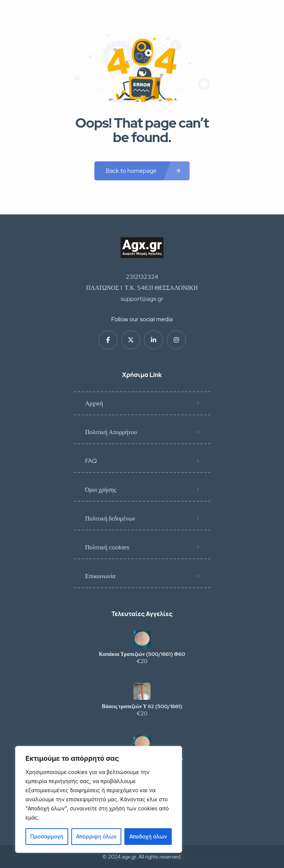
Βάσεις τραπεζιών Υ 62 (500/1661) (142, 706)
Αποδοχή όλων (148, 836)
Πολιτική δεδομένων (110, 518)
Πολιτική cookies (107, 547)
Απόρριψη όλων (96, 836)
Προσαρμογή (47, 836)
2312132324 (142, 277)
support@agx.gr (142, 299)
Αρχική (94, 403)
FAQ (91, 461)
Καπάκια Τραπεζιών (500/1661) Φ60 (142, 654)
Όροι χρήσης (101, 490)
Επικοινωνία (100, 576)
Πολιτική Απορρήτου (111, 432)
